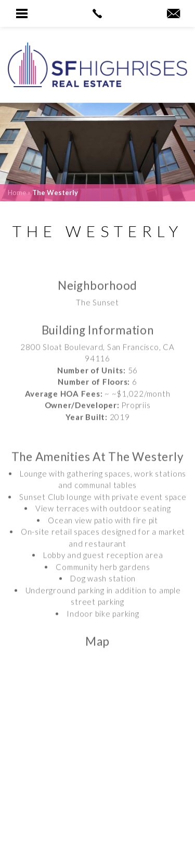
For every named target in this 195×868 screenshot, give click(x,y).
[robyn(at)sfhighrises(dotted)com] (173, 14)
